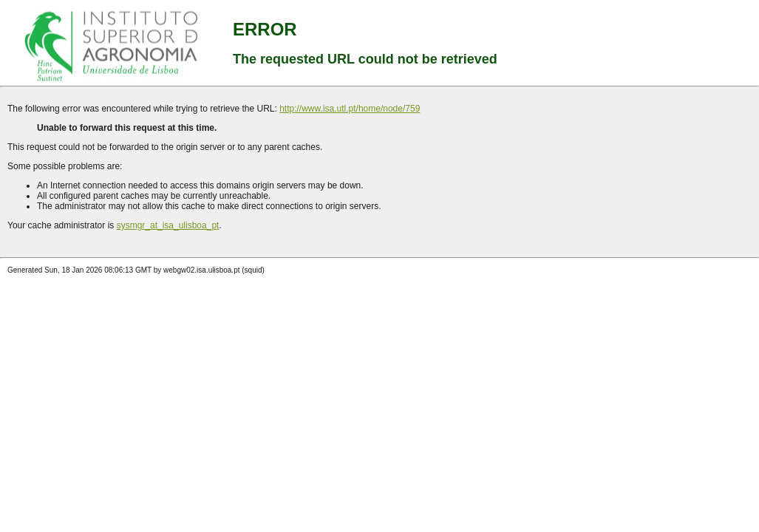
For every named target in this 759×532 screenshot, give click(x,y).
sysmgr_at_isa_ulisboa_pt (168, 225)
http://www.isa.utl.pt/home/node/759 (350, 109)
